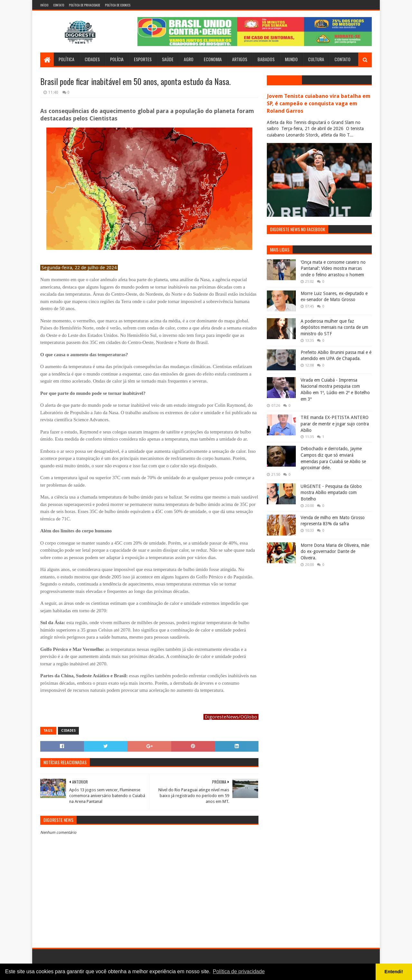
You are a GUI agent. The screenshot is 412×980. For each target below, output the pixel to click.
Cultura (316, 59)
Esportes (143, 59)
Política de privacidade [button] (239, 971)
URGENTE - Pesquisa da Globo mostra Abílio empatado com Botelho (331, 493)
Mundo (291, 59)
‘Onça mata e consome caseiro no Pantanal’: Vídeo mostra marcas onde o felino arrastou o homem (333, 268)
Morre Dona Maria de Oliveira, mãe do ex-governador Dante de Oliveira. (335, 552)
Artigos (240, 59)
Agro (189, 59)
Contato (59, 5)
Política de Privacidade (84, 5)
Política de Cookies (118, 5)
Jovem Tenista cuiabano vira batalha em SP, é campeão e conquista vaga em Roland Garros (319, 104)
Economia (213, 59)
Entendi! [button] (394, 972)
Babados (266, 59)
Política (66, 59)
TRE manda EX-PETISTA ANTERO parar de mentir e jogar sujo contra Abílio (335, 424)
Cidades (92, 59)
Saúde (168, 59)
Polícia (117, 59)
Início (44, 5)
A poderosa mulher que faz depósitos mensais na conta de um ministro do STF (334, 327)
